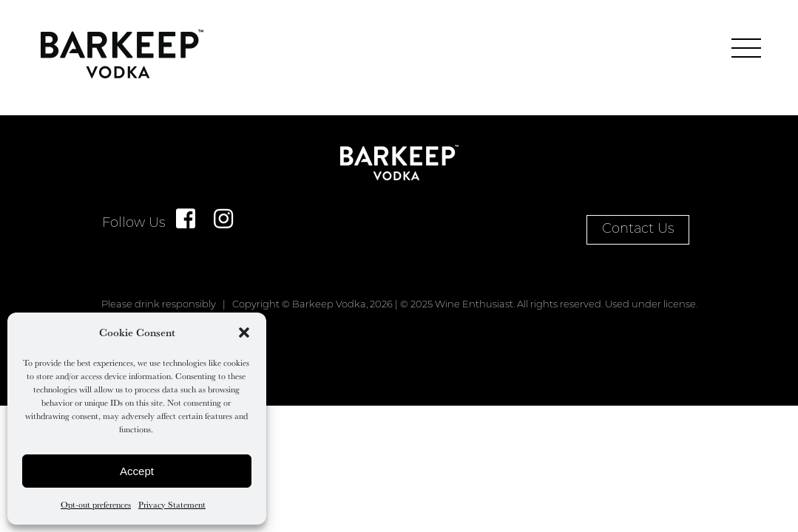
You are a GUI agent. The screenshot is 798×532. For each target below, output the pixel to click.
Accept (137, 471)
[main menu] (746, 48)
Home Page (122, 54)
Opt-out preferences (96, 504)
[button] (244, 332)
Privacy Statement (172, 504)
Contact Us (638, 229)
